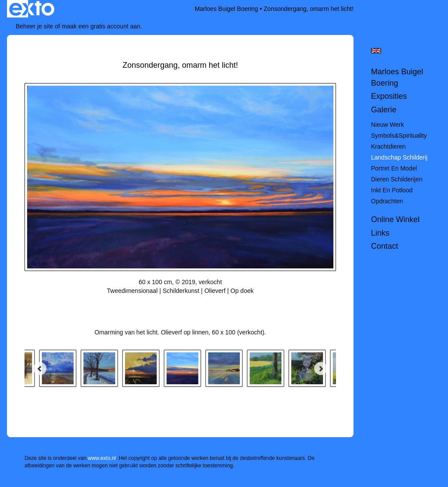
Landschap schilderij (399, 157)
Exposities (389, 96)
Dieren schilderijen (397, 179)
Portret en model (394, 168)
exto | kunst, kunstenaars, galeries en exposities (32, 9)
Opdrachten (387, 201)
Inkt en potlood (392, 190)
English (376, 51)
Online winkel (395, 219)
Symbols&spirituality (399, 136)
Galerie (384, 110)
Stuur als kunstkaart (180, 304)
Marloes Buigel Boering (226, 9)
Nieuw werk (387, 125)
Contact (385, 246)
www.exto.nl (102, 458)
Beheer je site (35, 26)
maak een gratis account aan (101, 26)
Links (380, 233)
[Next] (321, 369)
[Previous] (40, 369)
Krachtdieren (388, 146)
